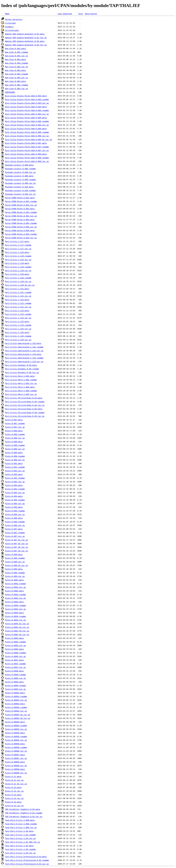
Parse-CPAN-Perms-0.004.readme (21, 234)
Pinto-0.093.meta (14, 485)
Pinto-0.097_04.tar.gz (17, 551)
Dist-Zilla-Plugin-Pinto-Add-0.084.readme (27, 110)
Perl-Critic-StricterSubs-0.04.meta (24, 398)
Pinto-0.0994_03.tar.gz (17, 631)
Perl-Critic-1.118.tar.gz (18, 260)
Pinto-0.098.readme (15, 558)
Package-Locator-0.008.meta (19, 165)
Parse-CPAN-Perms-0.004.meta (20, 230)
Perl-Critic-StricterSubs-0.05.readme (25, 412)
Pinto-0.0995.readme (15, 642)
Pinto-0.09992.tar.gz (16, 711)
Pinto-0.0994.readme (15, 616)
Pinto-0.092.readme (15, 478)
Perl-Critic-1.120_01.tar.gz (20, 285)
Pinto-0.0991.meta (14, 580)
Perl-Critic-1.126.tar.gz (18, 340)
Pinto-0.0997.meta (14, 660)
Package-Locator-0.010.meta (19, 187)
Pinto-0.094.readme (15, 500)
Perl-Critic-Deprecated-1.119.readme (24, 358)
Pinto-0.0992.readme (15, 594)
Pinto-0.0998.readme (15, 675)
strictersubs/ (12, 30)
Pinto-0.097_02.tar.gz (17, 543)
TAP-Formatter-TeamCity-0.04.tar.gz (24, 816)
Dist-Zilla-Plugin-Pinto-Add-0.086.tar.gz (27, 136)
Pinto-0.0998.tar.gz (15, 678)
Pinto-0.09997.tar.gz (16, 758)
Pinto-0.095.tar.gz (15, 514)
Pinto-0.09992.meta (15, 704)
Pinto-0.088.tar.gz (15, 438)
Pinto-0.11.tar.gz (14, 780)
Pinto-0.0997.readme (15, 664)
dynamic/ (9, 27)
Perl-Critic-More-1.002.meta (20, 376)
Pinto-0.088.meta (14, 431)
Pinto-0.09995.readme (16, 736)
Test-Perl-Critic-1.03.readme (20, 849)
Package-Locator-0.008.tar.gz (20, 172)
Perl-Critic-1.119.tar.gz (18, 270)
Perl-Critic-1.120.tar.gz (18, 281)
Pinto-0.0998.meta (14, 671)
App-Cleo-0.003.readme (17, 74)
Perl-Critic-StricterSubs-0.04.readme (25, 402)
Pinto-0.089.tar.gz (15, 449)
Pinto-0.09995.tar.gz (16, 740)
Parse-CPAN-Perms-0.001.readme (21, 201)
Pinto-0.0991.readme (15, 584)
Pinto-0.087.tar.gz (15, 427)
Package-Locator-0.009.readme (20, 179)
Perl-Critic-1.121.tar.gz (18, 296)
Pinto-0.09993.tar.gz (16, 729)
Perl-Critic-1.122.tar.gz (18, 307)
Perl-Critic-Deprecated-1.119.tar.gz (24, 361)
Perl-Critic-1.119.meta (17, 263)
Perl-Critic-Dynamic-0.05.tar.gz (22, 372)
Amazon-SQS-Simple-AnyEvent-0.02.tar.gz (26, 45)
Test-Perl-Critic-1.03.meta (19, 846)
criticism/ (11, 23)
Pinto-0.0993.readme (15, 605)
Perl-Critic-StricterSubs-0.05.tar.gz (25, 416)
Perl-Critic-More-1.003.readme (21, 391)
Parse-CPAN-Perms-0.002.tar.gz (21, 216)
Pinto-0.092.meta (14, 474)
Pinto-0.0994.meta (14, 613)
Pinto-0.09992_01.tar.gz (18, 715)
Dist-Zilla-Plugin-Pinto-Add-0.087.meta (26, 143)
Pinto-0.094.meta (14, 496)
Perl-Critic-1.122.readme (18, 303)
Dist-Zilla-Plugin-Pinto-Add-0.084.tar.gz (27, 114)
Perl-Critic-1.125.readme (18, 325)
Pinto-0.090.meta (14, 452)
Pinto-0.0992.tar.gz (15, 598)
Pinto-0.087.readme (15, 423)
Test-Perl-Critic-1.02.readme (20, 835)
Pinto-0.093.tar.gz (15, 493)
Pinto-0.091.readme (15, 467)
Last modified (65, 14)
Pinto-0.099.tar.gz (15, 576)
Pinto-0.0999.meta (14, 682)
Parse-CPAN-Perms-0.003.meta (20, 220)
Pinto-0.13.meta (13, 795)
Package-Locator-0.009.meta (19, 176)
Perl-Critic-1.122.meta (17, 300)
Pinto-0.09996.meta (15, 744)
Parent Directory (14, 19)
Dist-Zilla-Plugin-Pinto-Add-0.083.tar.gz (27, 103)
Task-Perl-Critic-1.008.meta (20, 820)
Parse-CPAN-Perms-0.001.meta (20, 198)
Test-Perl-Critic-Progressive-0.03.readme (27, 860)
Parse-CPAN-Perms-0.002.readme (21, 212)
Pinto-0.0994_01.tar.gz (17, 624)
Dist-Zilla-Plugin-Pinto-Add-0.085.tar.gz (27, 125)
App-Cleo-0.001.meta (15, 48)
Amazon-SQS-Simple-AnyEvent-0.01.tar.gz (26, 38)
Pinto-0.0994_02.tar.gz (17, 627)
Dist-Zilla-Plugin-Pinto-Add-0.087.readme (27, 147)
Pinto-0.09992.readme (16, 707)
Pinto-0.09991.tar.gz (16, 700)
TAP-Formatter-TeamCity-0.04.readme (24, 813)
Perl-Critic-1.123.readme (18, 314)
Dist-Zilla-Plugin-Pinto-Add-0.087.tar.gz (27, 150)
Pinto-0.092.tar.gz (15, 482)
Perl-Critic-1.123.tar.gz (18, 318)
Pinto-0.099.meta (14, 569)
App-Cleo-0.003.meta (15, 70)
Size (80, 14)
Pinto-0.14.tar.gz (14, 806)
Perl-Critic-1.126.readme (18, 336)
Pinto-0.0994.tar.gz (15, 620)
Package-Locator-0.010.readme (20, 190)
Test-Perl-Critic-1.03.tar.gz (20, 853)
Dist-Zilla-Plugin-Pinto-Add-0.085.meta (26, 118)
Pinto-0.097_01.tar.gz (17, 540)
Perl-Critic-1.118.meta (17, 252)
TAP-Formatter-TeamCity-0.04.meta (23, 809)
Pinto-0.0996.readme (15, 653)
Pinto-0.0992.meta (14, 591)
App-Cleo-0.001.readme (17, 52)
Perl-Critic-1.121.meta (17, 289)
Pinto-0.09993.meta (15, 722)
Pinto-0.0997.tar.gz (15, 667)
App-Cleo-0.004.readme (17, 85)
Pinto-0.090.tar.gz (15, 460)
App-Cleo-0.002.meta (15, 59)
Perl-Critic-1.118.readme (18, 256)
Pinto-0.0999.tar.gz (15, 689)
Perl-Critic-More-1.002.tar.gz (21, 383)
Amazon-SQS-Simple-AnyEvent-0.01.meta (25, 34)
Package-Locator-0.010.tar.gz (20, 194)
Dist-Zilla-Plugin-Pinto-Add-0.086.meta (26, 129)
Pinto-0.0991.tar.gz (15, 587)
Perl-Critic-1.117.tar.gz (18, 249)
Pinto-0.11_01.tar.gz (16, 784)
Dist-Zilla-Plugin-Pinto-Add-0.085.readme (27, 121)
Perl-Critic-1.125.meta (17, 321)
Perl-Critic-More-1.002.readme (21, 380)
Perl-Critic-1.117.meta (17, 241)
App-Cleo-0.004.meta (15, 81)
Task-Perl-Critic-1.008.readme (21, 824)
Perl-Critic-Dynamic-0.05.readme (22, 369)
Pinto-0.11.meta (13, 776)
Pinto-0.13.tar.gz (14, 798)
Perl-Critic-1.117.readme (18, 245)
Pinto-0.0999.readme (15, 685)
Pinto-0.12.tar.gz (14, 791)
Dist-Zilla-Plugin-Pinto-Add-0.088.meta (26, 154)
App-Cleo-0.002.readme (17, 63)
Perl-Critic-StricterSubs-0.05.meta (24, 409)
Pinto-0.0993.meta (14, 602)
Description (91, 14)
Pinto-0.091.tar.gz (15, 471)
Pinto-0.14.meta (13, 802)
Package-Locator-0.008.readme (20, 169)
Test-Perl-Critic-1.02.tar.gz (20, 838)
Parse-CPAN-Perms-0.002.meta (20, 209)
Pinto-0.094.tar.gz (15, 503)
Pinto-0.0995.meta (14, 638)
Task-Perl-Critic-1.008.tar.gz (21, 827)
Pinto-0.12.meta (13, 787)
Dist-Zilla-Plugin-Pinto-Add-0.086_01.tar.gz (29, 139)
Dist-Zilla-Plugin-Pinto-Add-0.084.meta (26, 107)
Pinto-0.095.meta (14, 507)
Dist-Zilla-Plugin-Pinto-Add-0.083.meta (26, 96)
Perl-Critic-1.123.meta (17, 311)
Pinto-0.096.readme (15, 522)
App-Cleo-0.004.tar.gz (17, 88)
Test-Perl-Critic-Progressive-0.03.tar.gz (27, 864)
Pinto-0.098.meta (14, 554)
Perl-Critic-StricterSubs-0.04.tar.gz (25, 405)
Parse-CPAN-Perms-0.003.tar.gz (21, 227)
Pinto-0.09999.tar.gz (16, 773)
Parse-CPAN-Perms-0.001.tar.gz (21, 205)
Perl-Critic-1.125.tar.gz (18, 329)
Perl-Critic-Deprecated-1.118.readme (24, 347)
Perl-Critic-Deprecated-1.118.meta (23, 343)
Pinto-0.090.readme (15, 456)
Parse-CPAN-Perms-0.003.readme (21, 223)
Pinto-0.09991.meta (15, 693)
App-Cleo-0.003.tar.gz (17, 78)
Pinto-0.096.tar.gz (15, 525)
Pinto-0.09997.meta (15, 755)
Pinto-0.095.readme (15, 511)
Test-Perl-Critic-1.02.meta (19, 831)
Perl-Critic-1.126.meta (17, 332)
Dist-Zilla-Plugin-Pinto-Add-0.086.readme (27, 132)
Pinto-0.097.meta (14, 529)
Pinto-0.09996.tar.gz (16, 751)
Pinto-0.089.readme (15, 445)
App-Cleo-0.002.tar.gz (17, 67)
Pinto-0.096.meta (14, 518)
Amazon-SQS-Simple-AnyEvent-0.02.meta (25, 41)
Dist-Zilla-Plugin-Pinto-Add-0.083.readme (27, 99)
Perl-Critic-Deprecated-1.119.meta (23, 354)
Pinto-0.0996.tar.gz (15, 656)
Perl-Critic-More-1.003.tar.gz (21, 394)
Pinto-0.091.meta (14, 463)
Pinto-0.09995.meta (15, 733)
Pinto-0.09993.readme (16, 725)
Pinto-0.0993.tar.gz (15, 609)
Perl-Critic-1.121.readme (18, 292)
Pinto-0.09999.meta (15, 769)
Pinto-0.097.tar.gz (15, 536)
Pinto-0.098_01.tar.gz (17, 565)
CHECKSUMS (10, 92)
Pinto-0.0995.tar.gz (15, 645)
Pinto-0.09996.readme (16, 747)
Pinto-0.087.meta (14, 420)
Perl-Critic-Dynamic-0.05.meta (21, 365)
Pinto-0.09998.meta (15, 762)
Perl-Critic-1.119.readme (18, 267)
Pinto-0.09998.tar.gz (16, 766)
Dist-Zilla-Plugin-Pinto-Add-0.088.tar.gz (27, 161)
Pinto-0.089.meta (14, 442)
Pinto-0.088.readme (15, 434)
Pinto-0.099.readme (15, 573)
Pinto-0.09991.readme (16, 696)
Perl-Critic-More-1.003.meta (20, 387)
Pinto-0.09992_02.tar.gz (18, 718)
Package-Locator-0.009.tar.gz (20, 183)
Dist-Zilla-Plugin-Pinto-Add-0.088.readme (27, 158)
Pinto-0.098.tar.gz (15, 562)
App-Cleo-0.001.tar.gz (17, 56)
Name (7, 14)
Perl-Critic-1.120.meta (17, 274)
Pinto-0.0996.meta (14, 649)
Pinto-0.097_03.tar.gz (17, 547)
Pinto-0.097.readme (15, 533)
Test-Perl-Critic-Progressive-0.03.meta (26, 857)
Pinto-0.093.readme (15, 489)
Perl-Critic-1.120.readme (18, 278)
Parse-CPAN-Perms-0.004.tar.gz (21, 238)
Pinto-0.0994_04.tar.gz (17, 634)
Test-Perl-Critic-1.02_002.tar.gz (23, 842)
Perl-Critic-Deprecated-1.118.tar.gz (24, 351)
